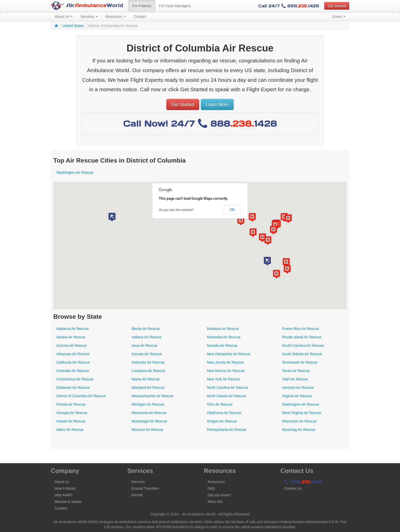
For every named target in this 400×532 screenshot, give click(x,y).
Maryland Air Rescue (148, 388)
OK (232, 210)
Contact (140, 17)
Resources (116, 17)
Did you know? (219, 495)
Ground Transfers (145, 488)
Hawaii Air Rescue (71, 421)
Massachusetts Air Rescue (153, 396)
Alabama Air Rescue (73, 329)
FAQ (211, 488)
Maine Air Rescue (146, 379)
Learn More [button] (217, 104)
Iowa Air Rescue (145, 345)
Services (89, 17)
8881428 (303, 482)
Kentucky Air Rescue (148, 362)
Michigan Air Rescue (148, 404)
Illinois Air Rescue (146, 329)
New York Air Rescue (224, 379)
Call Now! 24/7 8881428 (200, 123)
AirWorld (87, 6)
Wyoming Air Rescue (299, 430)
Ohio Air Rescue (220, 404)
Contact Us (293, 488)
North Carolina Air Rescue (228, 388)
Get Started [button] (337, 6)
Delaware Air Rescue (73, 388)
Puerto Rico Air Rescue (301, 329)
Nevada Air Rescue (222, 345)
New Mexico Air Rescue (226, 371)
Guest (339, 17)
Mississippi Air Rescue (149, 421)
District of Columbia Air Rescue (81, 396)
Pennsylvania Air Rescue (227, 430)
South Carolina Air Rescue (303, 345)
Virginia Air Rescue (297, 396)
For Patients (142, 6)
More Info (215, 502)
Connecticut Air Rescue (75, 379)
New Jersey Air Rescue (225, 362)
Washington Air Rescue (75, 172)
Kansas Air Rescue (147, 354)
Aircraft (137, 495)
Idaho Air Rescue (70, 430)
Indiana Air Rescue (147, 337)
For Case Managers (175, 6)
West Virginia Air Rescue (302, 413)
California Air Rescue (73, 362)
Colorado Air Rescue (73, 371)
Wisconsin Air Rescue (299, 421)
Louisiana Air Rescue (148, 371)
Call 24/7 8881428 (289, 6)
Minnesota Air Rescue (149, 413)
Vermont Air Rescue (298, 388)
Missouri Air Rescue (147, 430)
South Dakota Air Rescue (302, 354)
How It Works (65, 488)
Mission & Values (68, 502)
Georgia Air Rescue (72, 413)
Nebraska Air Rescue (224, 337)
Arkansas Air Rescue (73, 354)
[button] (253, 232)
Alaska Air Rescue (71, 337)
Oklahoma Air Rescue (224, 413)
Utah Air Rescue (295, 379)
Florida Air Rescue (71, 404)
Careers (61, 508)
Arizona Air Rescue (72, 345)
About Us (64, 17)
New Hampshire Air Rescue (229, 354)
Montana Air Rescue (223, 329)
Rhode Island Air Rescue (302, 337)
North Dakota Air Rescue (227, 396)
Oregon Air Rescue (222, 421)
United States (73, 26)
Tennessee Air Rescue (300, 362)
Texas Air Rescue (296, 371)
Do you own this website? (177, 210)
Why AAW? (64, 495)
